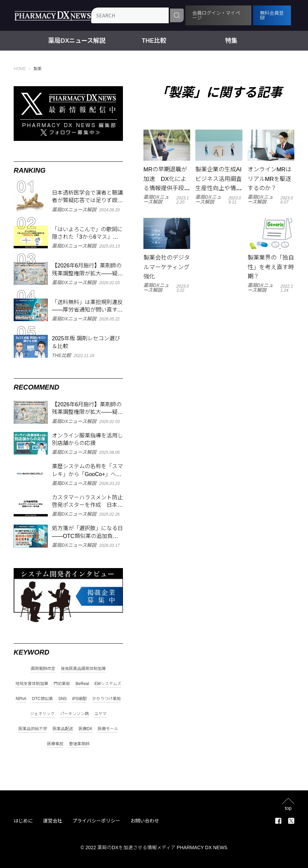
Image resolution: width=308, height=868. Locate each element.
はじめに (23, 821)
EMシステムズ (108, 684)
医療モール (108, 729)
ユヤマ (100, 714)
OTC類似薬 (42, 699)
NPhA (21, 699)
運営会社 (53, 821)
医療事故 (55, 744)
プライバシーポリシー (96, 821)
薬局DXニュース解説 (77, 41)
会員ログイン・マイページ (218, 15)
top (288, 808)
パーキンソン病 (74, 714)
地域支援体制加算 (32, 684)
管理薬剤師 (79, 744)
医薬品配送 (63, 729)
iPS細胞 (79, 699)
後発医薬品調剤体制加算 (83, 669)
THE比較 (154, 41)
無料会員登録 (272, 15)
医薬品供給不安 (33, 729)
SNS (63, 699)
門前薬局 (62, 684)
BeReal (82, 684)
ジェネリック (42, 714)
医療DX (86, 729)
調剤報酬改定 (43, 669)
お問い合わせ (145, 821)
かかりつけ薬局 (107, 699)
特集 (231, 41)
